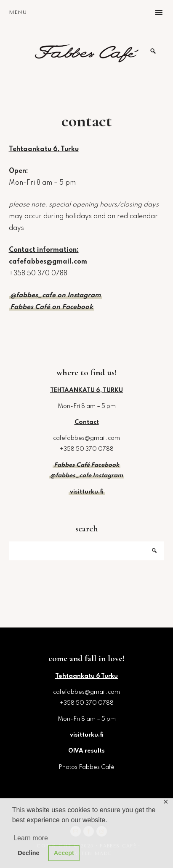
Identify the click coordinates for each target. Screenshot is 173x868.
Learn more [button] (31, 838)
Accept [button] (64, 853)
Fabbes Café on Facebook (52, 307)
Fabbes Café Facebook (86, 465)
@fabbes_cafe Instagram (86, 476)
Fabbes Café (87, 51)
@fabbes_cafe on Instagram (55, 295)
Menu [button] (18, 12)
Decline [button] (28, 853)
